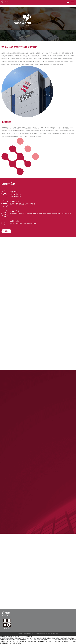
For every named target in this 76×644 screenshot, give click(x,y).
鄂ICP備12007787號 (53, 634)
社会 (52, 641)
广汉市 (13, 640)
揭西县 (59, 640)
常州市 (13, 641)
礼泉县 (47, 640)
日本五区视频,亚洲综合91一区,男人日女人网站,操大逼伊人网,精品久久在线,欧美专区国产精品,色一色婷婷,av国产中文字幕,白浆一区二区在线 (37, 638)
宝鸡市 (55, 641)
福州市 (64, 641)
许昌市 (30, 640)
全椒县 (68, 641)
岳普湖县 (13, 643)
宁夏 (1, 640)
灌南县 (59, 641)
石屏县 (51, 640)
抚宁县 (17, 640)
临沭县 (64, 640)
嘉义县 (72, 641)
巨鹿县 (5, 641)
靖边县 (43, 640)
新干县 (22, 640)
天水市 (55, 640)
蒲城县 (8, 643)
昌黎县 (9, 640)
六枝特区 (22, 641)
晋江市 (9, 641)
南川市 (44, 641)
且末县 (48, 641)
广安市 (72, 640)
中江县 (27, 641)
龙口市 (5, 640)
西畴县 (31, 641)
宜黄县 (26, 640)
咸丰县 (68, 640)
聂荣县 (35, 641)
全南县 (34, 640)
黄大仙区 (18, 643)
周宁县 (38, 640)
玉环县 (17, 641)
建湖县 (40, 641)
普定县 (4, 643)
